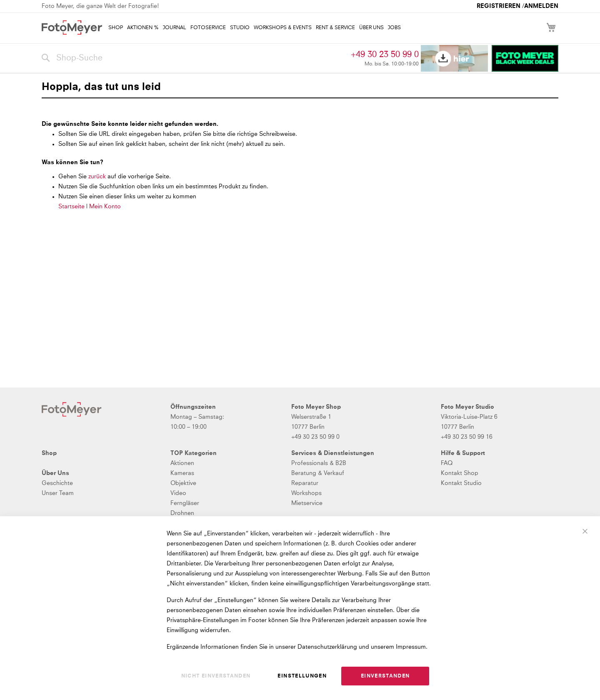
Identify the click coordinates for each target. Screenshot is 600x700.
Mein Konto (105, 207)
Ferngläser (185, 503)
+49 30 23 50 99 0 (385, 55)
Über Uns (55, 473)
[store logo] (72, 27)
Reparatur (305, 483)
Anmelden (541, 6)
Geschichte (57, 483)
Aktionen (182, 463)
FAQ (447, 463)
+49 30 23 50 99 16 (467, 437)
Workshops (306, 493)
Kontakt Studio (461, 483)
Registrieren (499, 6)
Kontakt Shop (460, 473)
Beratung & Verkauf (318, 473)
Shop (49, 453)
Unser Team (58, 493)
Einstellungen (302, 676)
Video (178, 493)
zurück (98, 177)
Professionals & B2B (319, 463)
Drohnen (182, 513)
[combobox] (194, 58)
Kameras (182, 473)
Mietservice (307, 503)
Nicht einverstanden (216, 676)
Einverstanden (385, 676)
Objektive (183, 483)
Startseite (71, 207)
